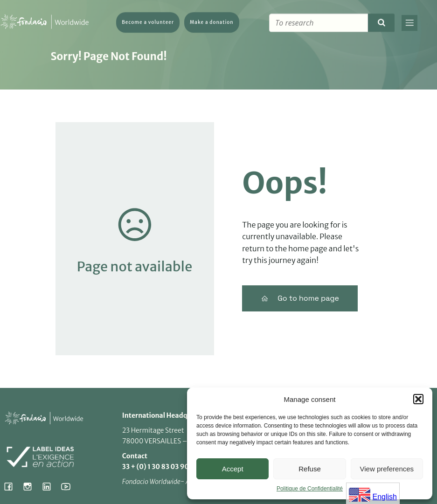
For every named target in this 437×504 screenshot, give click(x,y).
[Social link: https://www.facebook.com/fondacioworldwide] (12, 486)
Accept (233, 469)
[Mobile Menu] (409, 24)
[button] (418, 399)
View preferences (387, 469)
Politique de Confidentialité (310, 489)
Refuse (310, 469)
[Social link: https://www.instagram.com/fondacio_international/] (31, 486)
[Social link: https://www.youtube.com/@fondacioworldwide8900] (69, 486)
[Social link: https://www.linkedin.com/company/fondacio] (50, 486)
